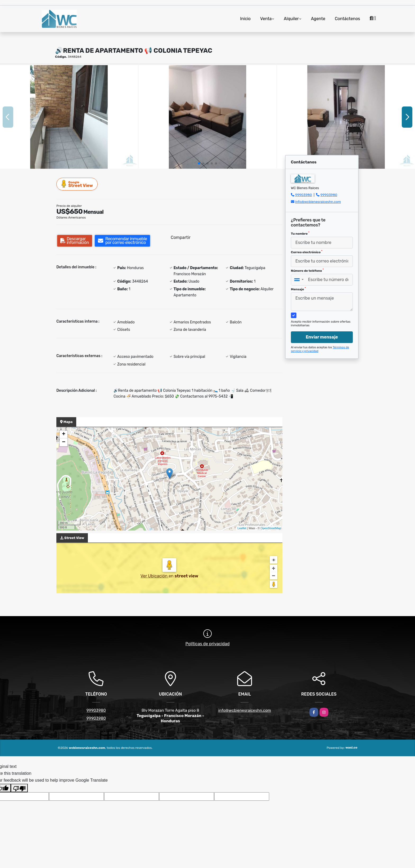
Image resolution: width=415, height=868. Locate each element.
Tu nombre (300, 233)
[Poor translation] (19, 788)
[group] (69, 117)
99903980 (303, 195)
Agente (318, 19)
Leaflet (242, 528)
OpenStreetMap (271, 528)
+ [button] (64, 434)
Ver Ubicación (155, 576)
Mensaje (298, 289)
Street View (77, 184)
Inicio (245, 19)
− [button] (64, 442)
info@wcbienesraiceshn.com (318, 202)
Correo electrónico (307, 252)
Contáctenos (348, 19)
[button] (199, 163)
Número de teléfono (307, 270)
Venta (266, 19)
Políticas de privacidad (208, 644)
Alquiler (291, 19)
